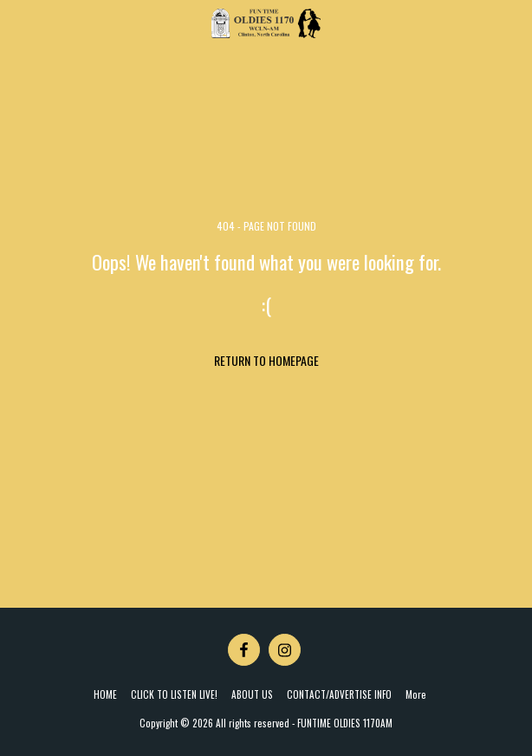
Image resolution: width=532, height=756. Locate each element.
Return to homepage (266, 360)
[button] (19, 23)
